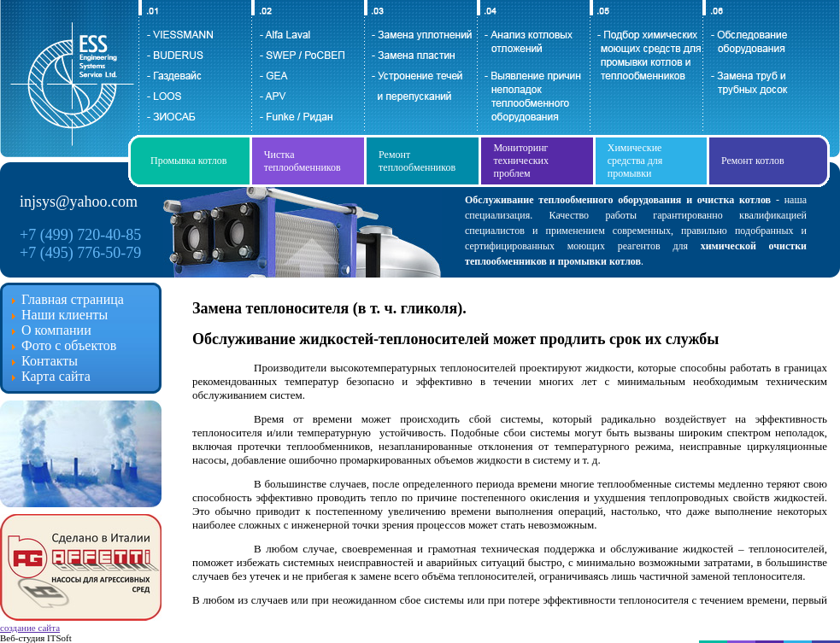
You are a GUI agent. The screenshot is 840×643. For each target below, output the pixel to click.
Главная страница (73, 299)
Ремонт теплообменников (417, 161)
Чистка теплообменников (303, 161)
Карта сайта (56, 376)
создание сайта (30, 628)
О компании (56, 330)
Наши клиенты (65, 315)
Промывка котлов (188, 161)
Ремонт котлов (753, 161)
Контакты (50, 361)
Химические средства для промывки (635, 161)
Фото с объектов (69, 345)
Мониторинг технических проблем (521, 161)
